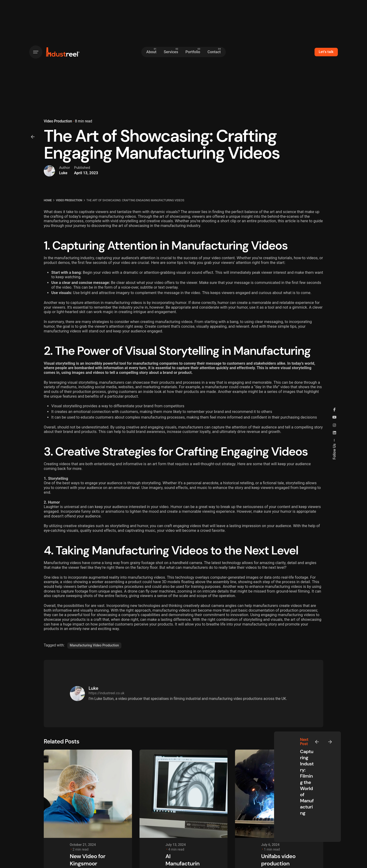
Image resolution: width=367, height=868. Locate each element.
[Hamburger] (36, 52)
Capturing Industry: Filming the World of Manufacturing (307, 782)
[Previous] (317, 742)
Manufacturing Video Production (94, 645)
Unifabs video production (278, 860)
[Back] (33, 137)
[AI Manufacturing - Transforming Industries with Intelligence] (184, 794)
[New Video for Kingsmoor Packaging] (88, 794)
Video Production (58, 121)
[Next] (330, 742)
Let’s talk (326, 52)
